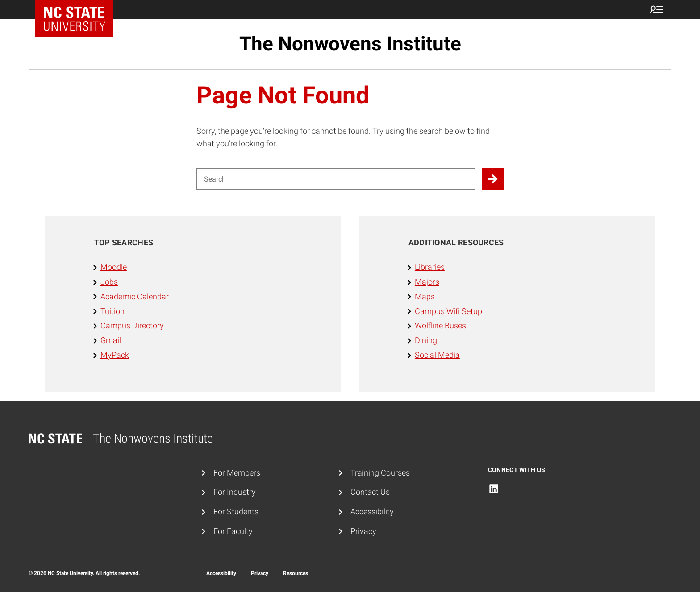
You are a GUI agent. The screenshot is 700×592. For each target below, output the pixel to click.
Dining (426, 340)
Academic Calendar (135, 296)
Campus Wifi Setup (448, 311)
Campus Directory (132, 325)
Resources (296, 573)
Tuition (112, 311)
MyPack (115, 355)
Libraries (430, 267)
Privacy (363, 531)
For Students (236, 511)
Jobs (109, 282)
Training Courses (380, 473)
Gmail (111, 340)
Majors (427, 282)
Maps (425, 296)
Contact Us (370, 492)
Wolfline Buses (440, 325)
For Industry (235, 492)
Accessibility (372, 511)
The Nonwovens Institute (350, 44)
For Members (237, 473)
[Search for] (336, 179)
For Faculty (233, 531)
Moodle (114, 267)
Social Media (437, 355)
